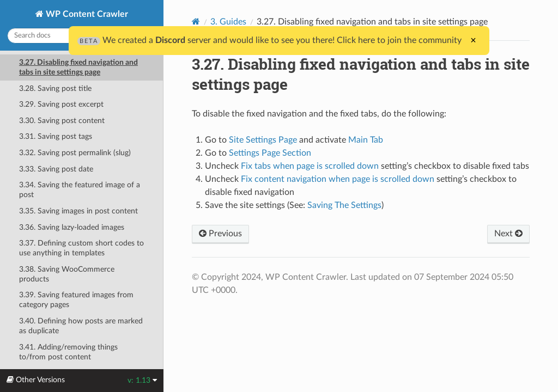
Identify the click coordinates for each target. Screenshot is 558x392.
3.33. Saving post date (56, 169)
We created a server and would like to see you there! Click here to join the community (269, 40)
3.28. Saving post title (55, 88)
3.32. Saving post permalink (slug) (75, 153)
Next (508, 234)
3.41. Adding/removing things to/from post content (68, 352)
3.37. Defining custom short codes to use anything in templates (81, 248)
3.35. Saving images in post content (78, 211)
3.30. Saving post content (62, 121)
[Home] (196, 22)
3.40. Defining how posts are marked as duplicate (81, 326)
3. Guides (228, 22)
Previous (220, 234)
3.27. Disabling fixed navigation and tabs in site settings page (78, 67)
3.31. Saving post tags (56, 136)
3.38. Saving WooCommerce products (67, 274)
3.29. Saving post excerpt (61, 104)
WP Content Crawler (86, 14)
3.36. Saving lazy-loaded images (72, 227)
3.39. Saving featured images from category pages (76, 300)
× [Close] (473, 40)
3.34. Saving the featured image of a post (80, 190)
